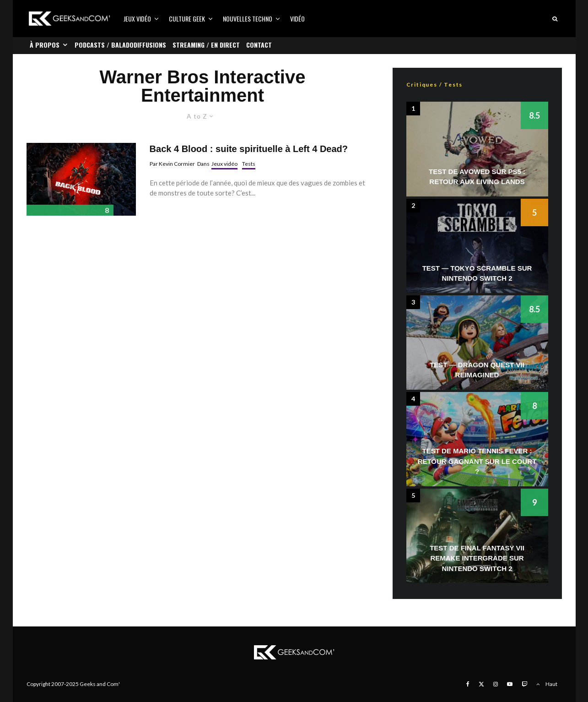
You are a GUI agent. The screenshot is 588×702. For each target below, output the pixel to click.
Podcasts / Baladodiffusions (120, 45)
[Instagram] (496, 684)
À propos (45, 45)
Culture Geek (187, 19)
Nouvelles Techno (248, 19)
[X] (481, 684)
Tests (249, 164)
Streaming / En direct (206, 45)
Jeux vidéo (137, 19)
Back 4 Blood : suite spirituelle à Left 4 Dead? (249, 149)
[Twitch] (524, 684)
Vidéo (297, 19)
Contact (259, 45)
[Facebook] (468, 684)
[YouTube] (510, 684)
